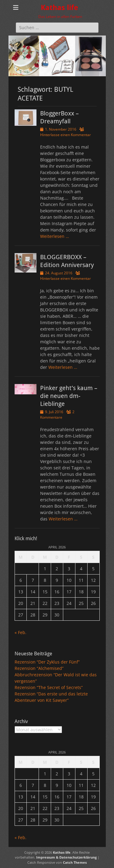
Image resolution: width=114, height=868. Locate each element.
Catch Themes (75, 862)
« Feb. (21, 632)
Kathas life (59, 8)
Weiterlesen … (55, 236)
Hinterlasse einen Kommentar (66, 135)
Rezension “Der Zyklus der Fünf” (47, 662)
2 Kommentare (57, 415)
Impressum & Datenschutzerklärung (66, 857)
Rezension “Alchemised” (39, 668)
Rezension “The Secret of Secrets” (49, 687)
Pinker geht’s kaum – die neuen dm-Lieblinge (69, 396)
